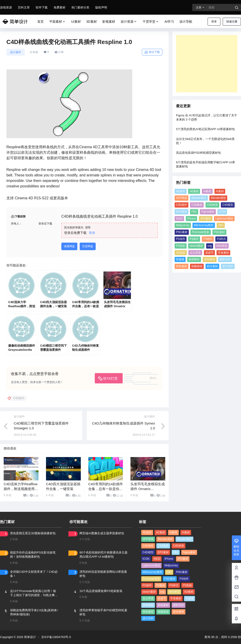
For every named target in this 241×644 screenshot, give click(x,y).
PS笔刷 (181, 246)
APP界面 (181, 198)
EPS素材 (181, 212)
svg (210, 246)
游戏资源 (6, 7)
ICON (222, 212)
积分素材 (212, 266)
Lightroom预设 (224, 219)
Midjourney (183, 225)
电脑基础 (197, 266)
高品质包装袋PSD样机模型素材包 (198, 153)
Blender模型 (218, 198)
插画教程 (194, 259)
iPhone (191, 219)
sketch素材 (196, 246)
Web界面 (222, 246)
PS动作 (181, 239)
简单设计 (30, 637)
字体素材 (223, 253)
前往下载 (152, 52)
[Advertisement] (207, 64)
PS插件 (194, 239)
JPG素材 (206, 219)
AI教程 (207, 191)
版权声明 (101, 7)
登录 (214, 22)
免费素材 (60, 7)
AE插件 (181, 191)
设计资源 (129, 22)
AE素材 (194, 191)
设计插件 (16, 52)
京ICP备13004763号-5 (56, 637)
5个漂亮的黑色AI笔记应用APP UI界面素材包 (205, 129)
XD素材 (181, 253)
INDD (179, 219)
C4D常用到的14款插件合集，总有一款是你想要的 (106, 489)
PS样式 (221, 239)
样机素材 (181, 266)
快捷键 (180, 259)
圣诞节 (209, 253)
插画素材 (210, 259)
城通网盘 (69, 246)
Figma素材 (208, 212)
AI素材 (220, 191)
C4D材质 (212, 205)
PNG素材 (182, 232)
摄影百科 (225, 259)
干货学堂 (151, 22)
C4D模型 (228, 205)
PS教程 (208, 239)
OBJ (221, 225)
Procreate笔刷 (200, 232)
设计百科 (228, 266)
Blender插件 (199, 198)
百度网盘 (88, 246)
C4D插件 (181, 205)
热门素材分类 (80, 7)
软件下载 (42, 7)
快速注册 (232, 22)
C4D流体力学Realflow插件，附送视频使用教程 (21, 489)
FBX (194, 212)
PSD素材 (219, 232)
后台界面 (195, 253)
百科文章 (24, 7)
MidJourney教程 (204, 225)
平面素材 (57, 22)
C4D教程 (197, 205)
